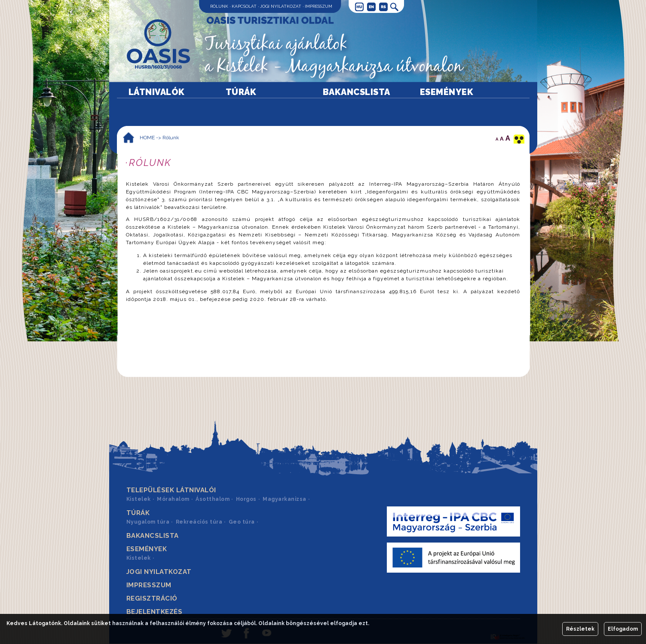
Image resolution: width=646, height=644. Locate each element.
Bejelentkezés (155, 612)
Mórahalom (173, 499)
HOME (147, 138)
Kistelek (139, 499)
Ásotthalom (213, 499)
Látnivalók (157, 92)
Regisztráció (152, 598)
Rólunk (219, 6)
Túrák (241, 92)
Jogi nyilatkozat (281, 6)
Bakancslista (357, 92)
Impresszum (318, 6)
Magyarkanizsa (285, 499)
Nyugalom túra (148, 522)
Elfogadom (623, 629)
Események (447, 92)
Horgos (246, 499)
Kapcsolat (244, 6)
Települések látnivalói (171, 490)
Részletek (580, 629)
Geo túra (242, 522)
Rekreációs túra (199, 522)
